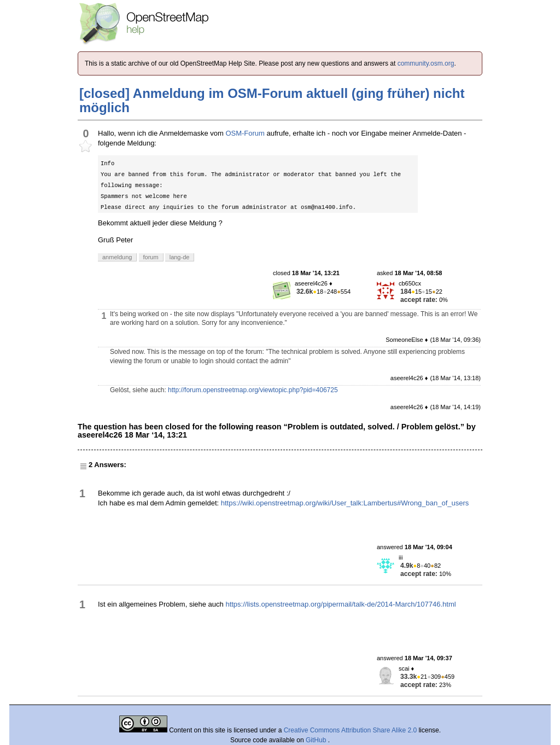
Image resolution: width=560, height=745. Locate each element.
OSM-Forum (245, 133)
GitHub (317, 740)
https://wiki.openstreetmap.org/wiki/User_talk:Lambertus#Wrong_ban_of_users (345, 503)
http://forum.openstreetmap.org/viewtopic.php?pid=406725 (253, 390)
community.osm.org (426, 63)
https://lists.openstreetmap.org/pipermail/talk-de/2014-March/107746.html (340, 604)
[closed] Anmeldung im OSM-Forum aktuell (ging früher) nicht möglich (272, 100)
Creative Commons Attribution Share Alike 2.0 (350, 730)
